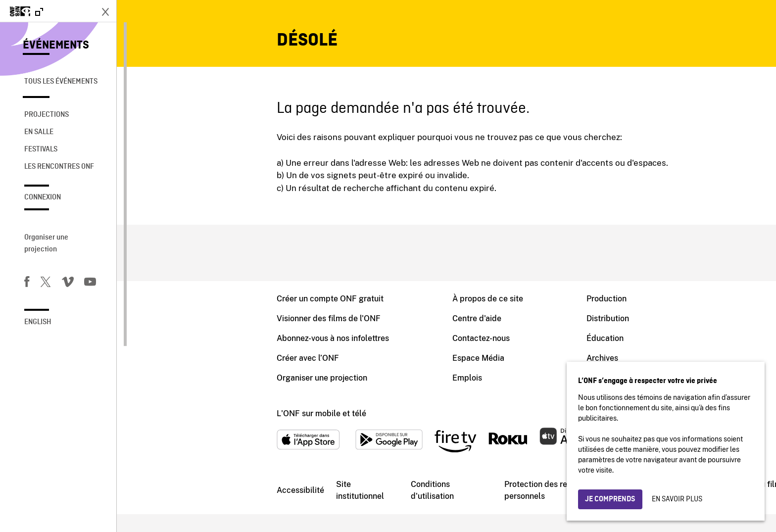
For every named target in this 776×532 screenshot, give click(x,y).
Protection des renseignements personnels (445, 506)
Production (490, 300)
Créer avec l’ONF (191, 365)
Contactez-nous (364, 344)
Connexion (43, 197)
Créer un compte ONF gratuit (213, 300)
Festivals (41, 149)
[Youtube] (90, 284)
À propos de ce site (371, 300)
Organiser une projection (46, 243)
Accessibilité (184, 506)
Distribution (491, 321)
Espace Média (362, 365)
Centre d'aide (360, 321)
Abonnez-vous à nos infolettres (216, 344)
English (38, 322)
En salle (39, 132)
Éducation (488, 344)
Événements (56, 46)
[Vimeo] (68, 284)
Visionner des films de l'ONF (212, 321)
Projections (47, 115)
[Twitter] (46, 284)
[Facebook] (27, 284)
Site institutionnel (243, 506)
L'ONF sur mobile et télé (205, 425)
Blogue (483, 388)
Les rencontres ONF (59, 167)
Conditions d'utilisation (315, 506)
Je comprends (610, 499)
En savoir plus (677, 499)
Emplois (350, 388)
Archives (485, 365)
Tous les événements (61, 82)
